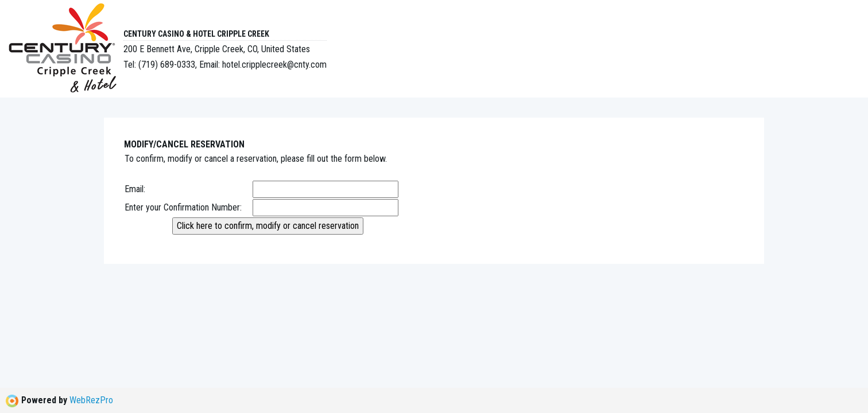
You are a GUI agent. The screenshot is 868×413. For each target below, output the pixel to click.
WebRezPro (91, 400)
